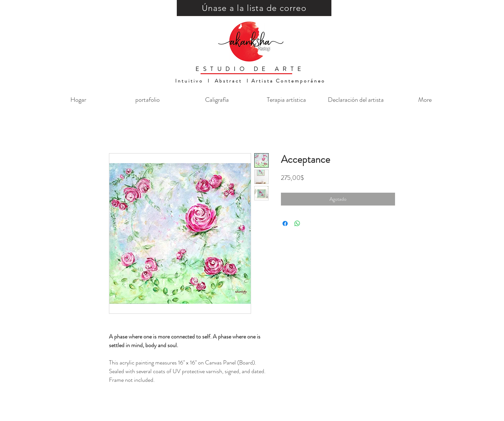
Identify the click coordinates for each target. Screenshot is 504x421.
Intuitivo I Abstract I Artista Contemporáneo (250, 81)
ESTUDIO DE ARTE (250, 69)
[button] (254, 8)
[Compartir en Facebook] (285, 224)
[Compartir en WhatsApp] (297, 224)
